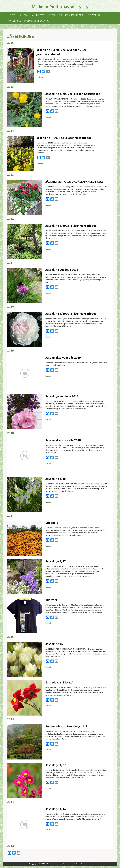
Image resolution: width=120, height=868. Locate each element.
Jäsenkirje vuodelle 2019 (62, 396)
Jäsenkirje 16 (54, 644)
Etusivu (12, 15)
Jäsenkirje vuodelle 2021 (62, 270)
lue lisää (40, 77)
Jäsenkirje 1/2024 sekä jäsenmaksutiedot (64, 138)
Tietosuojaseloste (72, 864)
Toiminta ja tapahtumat (71, 15)
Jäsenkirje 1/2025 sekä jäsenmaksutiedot (73, 94)
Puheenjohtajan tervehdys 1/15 (66, 726)
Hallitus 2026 (38, 15)
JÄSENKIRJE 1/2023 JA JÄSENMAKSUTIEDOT (75, 182)
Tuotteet (51, 600)
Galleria (23, 15)
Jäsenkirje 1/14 (56, 809)
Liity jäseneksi (93, 15)
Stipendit (52, 523)
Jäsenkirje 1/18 (56, 479)
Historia (52, 15)
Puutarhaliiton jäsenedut (37, 21)
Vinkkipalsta (15, 21)
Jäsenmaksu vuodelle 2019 (63, 358)
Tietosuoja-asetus (85, 864)
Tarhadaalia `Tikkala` (59, 682)
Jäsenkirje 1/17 (56, 561)
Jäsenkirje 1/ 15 (56, 765)
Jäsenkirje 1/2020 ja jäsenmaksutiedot (71, 314)
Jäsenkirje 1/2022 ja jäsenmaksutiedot (71, 226)
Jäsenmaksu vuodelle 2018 (63, 440)
